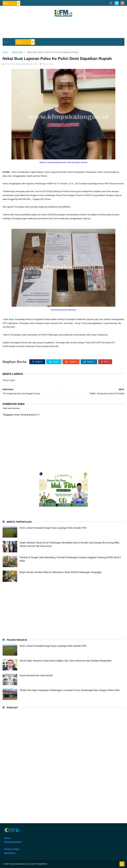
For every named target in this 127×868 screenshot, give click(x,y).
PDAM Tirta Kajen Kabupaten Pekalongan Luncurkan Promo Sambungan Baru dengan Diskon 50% (70, 690)
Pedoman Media (13, 842)
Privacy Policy (12, 849)
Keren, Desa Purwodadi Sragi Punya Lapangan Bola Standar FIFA (53, 528)
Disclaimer (10, 853)
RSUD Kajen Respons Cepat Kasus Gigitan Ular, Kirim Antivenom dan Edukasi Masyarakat (66, 661)
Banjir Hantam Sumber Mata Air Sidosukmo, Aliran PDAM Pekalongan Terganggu (61, 572)
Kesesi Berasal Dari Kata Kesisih (36, 675)
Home (6, 42)
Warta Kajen (48, 64)
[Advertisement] (63, 29)
